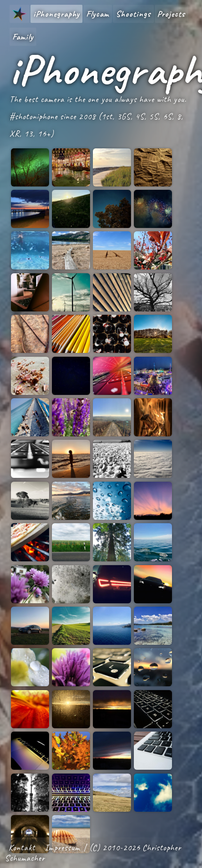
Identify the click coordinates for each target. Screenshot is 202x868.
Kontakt (22, 847)
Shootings (133, 14)
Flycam (98, 14)
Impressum (62, 847)
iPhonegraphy (56, 14)
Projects (171, 14)
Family (23, 37)
